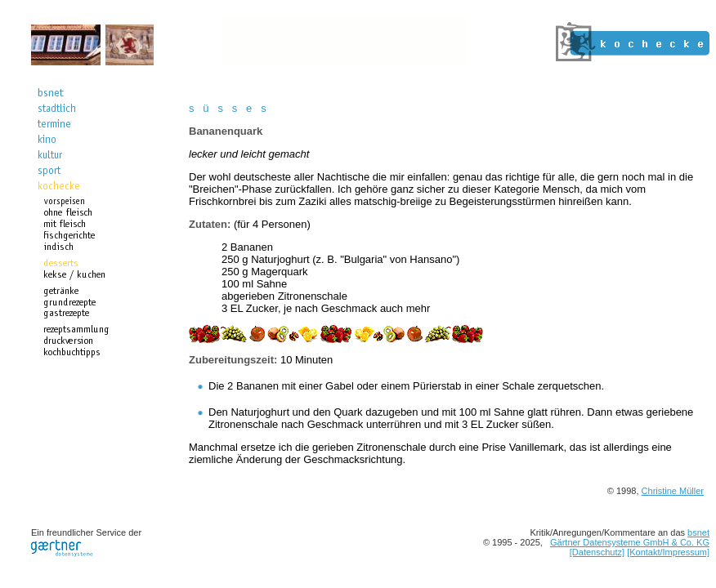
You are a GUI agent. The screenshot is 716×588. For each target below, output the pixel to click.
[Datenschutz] (597, 552)
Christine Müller (673, 491)
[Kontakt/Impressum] (668, 552)
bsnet (698, 532)
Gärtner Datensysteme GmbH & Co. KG (630, 542)
